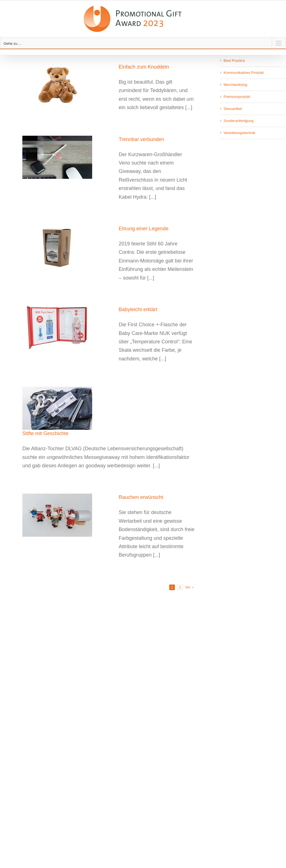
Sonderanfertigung (238, 121)
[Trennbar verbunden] (67, 157)
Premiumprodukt (237, 97)
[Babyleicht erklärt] (67, 327)
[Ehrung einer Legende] (67, 247)
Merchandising (235, 85)
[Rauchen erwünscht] (67, 515)
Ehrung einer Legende (144, 229)
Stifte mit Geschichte (45, 433)
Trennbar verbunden (141, 139)
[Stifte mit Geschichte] (67, 408)
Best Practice (234, 61)
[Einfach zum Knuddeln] (67, 85)
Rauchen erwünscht (141, 497)
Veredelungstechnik (239, 133)
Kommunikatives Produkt (244, 73)
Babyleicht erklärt (138, 309)
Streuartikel (233, 109)
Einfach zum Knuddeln (144, 67)
